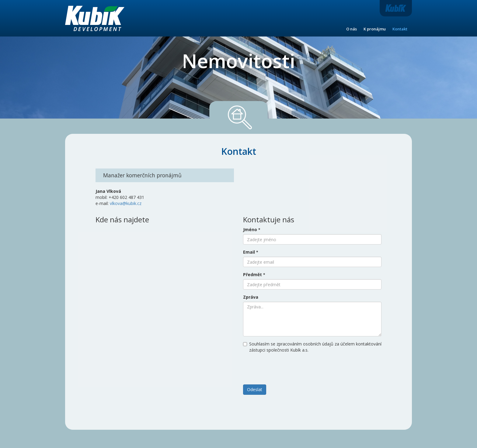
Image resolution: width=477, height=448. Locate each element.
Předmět (254, 274)
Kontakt (400, 29)
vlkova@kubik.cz (126, 203)
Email (251, 252)
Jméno (252, 229)
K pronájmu (375, 29)
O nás (352, 29)
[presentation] (289, 368)
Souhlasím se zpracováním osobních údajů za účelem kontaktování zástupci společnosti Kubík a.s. (312, 347)
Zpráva (251, 297)
